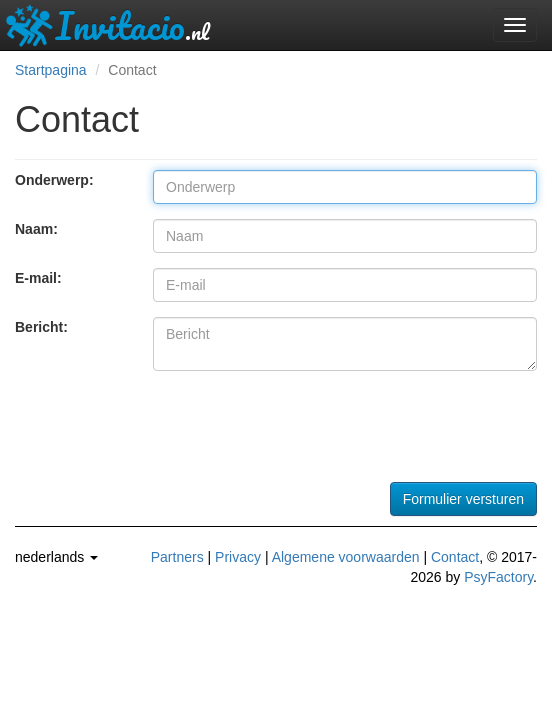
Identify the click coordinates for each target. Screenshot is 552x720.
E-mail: (38, 278)
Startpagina (51, 70)
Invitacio (107, 25)
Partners (177, 557)
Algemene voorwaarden (346, 557)
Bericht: (41, 327)
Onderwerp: (54, 180)
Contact (455, 557)
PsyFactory (498, 577)
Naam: (36, 229)
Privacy (238, 557)
